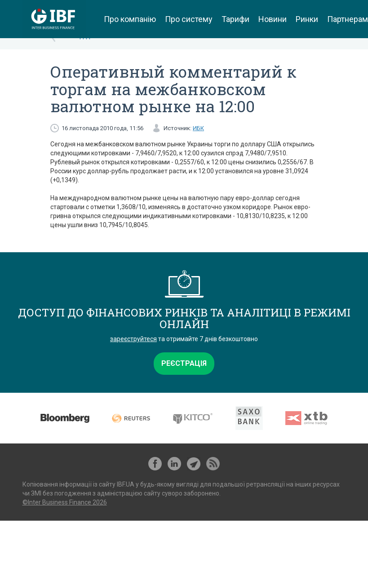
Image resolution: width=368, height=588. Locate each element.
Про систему (189, 19)
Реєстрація (184, 363)
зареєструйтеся (133, 339)
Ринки (307, 19)
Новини (273, 19)
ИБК (198, 128)
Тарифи (235, 19)
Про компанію (130, 19)
